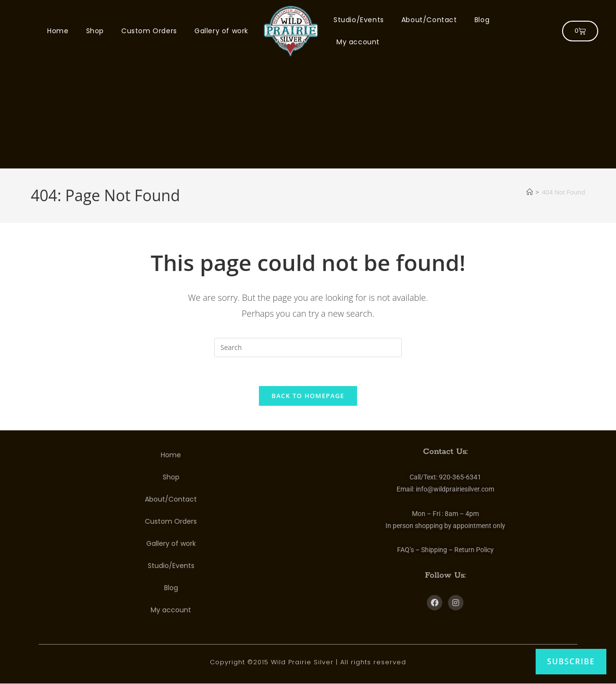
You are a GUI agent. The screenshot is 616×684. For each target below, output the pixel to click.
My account (358, 42)
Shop (95, 31)
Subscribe (571, 661)
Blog (482, 20)
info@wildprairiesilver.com (455, 490)
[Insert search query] (308, 348)
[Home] (530, 192)
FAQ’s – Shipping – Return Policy (445, 550)
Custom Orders (149, 31)
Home (58, 31)
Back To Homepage (308, 396)
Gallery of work (221, 31)
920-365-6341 (460, 478)
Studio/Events (359, 20)
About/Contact (429, 20)
